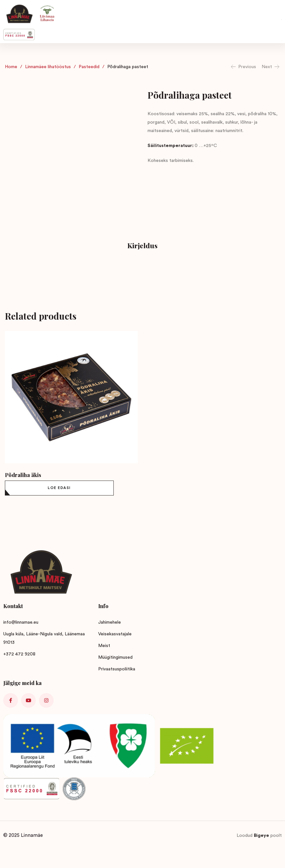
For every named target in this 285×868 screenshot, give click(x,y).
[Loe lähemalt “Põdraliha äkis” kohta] (59, 488)
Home (11, 67)
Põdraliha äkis (23, 475)
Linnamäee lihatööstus (48, 67)
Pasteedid (89, 67)
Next (271, 67)
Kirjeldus (142, 245)
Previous (243, 67)
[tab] (142, 246)
